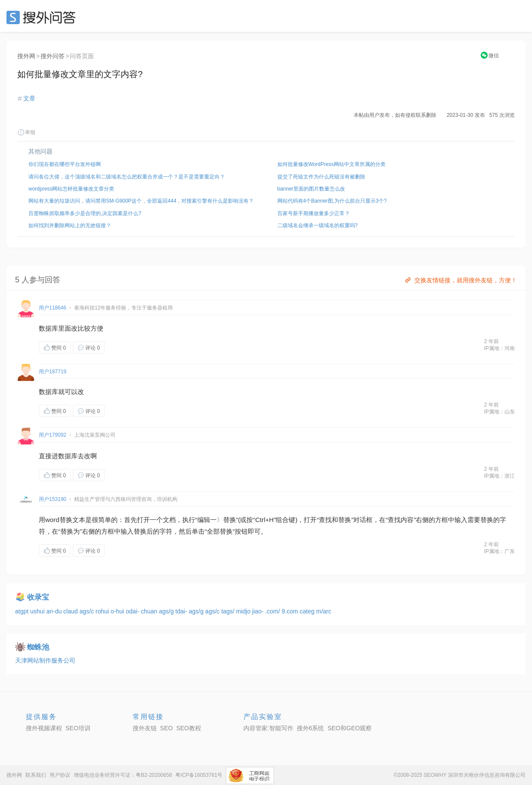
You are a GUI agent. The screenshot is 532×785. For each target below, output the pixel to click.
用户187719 (53, 372)
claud (71, 611)
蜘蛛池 (38, 647)
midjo (244, 611)
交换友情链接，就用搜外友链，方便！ (460, 280)
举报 (26, 132)
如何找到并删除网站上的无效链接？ (70, 225)
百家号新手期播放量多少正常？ (314, 213)
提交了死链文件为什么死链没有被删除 (321, 177)
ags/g (167, 611)
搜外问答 (53, 56)
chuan (150, 611)
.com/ (274, 611)
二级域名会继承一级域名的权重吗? (318, 225)
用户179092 (53, 435)
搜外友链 (145, 728)
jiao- (258, 611)
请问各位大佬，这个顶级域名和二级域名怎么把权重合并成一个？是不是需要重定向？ (127, 177)
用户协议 (60, 775)
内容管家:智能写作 (268, 728)
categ (308, 611)
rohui (103, 611)
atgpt (23, 611)
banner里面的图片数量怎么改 (311, 189)
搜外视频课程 (44, 728)
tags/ (229, 611)
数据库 (48, 328)
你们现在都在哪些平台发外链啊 (65, 164)
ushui (38, 611)
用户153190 (53, 499)
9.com (291, 611)
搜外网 (26, 56)
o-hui (118, 611)
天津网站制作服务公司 (45, 660)
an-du (55, 611)
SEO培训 (78, 728)
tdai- (182, 611)
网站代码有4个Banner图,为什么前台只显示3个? (332, 201)
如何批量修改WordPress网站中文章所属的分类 (331, 164)
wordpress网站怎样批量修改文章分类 (71, 189)
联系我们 (36, 775)
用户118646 (53, 308)
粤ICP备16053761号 (199, 775)
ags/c (87, 611)
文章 (29, 98)
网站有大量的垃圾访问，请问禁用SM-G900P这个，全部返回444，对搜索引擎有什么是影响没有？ (141, 201)
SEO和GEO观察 (350, 728)
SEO (43, 17)
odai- (133, 611)
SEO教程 (189, 728)
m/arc (324, 611)
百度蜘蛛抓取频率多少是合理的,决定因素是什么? (85, 213)
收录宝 (38, 597)
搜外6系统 (311, 728)
